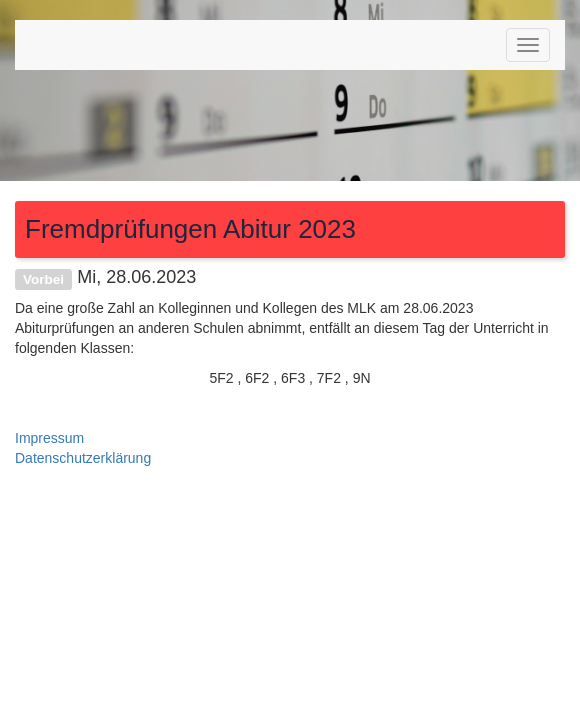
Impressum (49, 438)
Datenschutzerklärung (83, 458)
